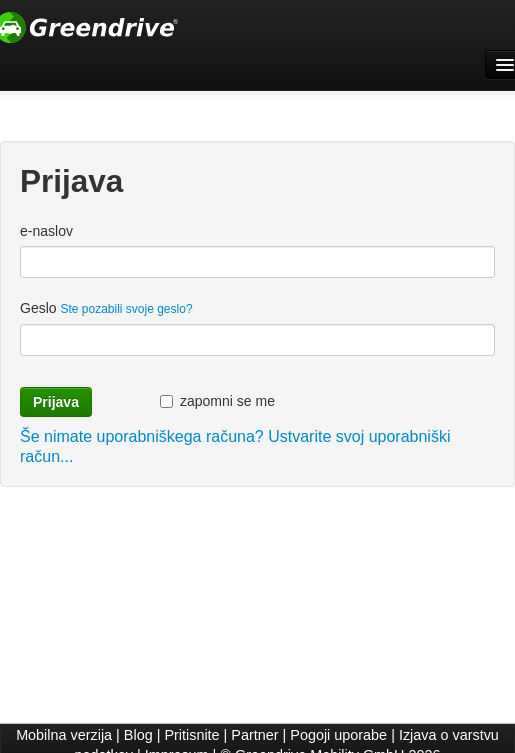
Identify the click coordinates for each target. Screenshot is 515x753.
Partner (254, 735)
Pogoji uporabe (338, 735)
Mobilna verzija (64, 735)
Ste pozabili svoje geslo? (126, 309)
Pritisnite (191, 735)
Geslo (106, 308)
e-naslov (46, 231)
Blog (138, 735)
